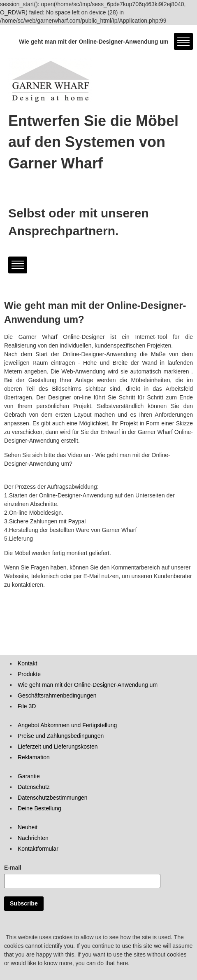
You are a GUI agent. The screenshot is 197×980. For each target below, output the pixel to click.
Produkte (29, 674)
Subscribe (24, 903)
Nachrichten (33, 838)
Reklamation (34, 757)
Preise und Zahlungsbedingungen (61, 736)
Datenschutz (34, 787)
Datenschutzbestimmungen (53, 798)
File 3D (27, 706)
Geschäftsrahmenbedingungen (57, 695)
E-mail (13, 868)
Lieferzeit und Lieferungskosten (58, 747)
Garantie (29, 776)
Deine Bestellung (39, 808)
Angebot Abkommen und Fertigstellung (67, 725)
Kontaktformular (38, 849)
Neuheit (28, 827)
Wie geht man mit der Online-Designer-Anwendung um (88, 685)
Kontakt (27, 663)
